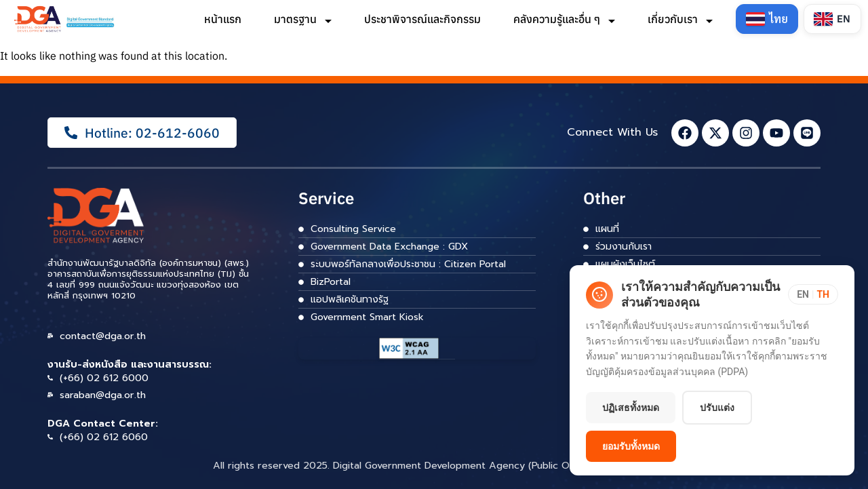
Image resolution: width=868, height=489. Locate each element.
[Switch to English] (832, 19)
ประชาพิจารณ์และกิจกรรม (422, 19)
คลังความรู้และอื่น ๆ (564, 19)
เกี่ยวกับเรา (680, 19)
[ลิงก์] (65, 19)
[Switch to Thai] (767, 19)
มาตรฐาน (303, 19)
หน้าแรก (223, 19)
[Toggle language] (813, 294)
